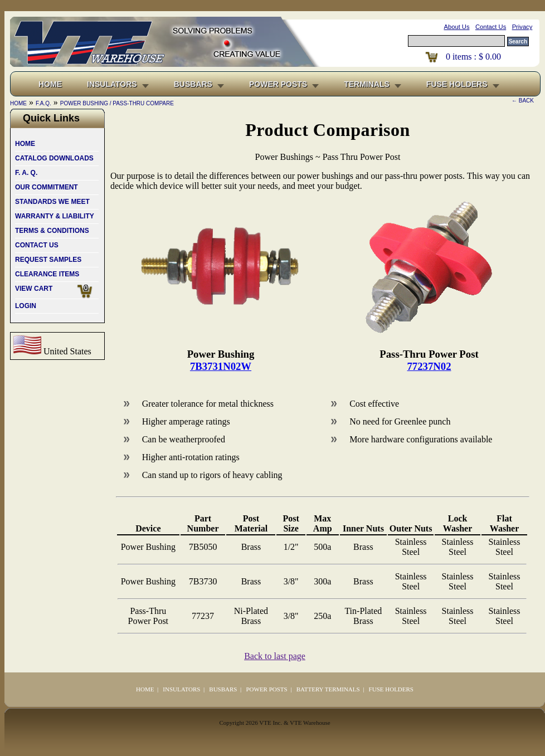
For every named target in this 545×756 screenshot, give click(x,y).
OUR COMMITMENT (47, 187)
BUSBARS (193, 84)
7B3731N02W (221, 366)
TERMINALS (367, 84)
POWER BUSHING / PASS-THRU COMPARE (117, 103)
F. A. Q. (26, 173)
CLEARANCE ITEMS (47, 274)
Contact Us (491, 27)
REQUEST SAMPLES (48, 260)
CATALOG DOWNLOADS (54, 158)
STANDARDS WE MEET (52, 202)
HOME (25, 144)
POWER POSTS (278, 84)
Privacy (522, 27)
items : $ (473, 57)
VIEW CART (57, 291)
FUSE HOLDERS (457, 84)
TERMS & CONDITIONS (52, 231)
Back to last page (275, 656)
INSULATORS (112, 84)
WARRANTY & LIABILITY (55, 216)
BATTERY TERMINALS (328, 689)
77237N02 (429, 366)
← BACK (523, 101)
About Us (457, 27)
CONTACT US (37, 245)
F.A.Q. (43, 103)
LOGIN (26, 306)
